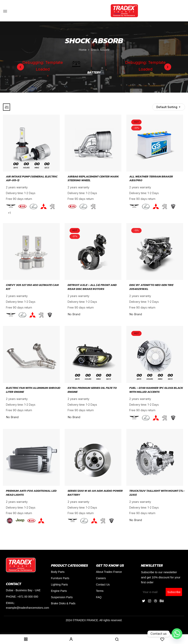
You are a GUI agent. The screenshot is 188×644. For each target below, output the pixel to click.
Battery (94, 73)
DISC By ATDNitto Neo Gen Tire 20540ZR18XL (151, 287)
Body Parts (58, 572)
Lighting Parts (60, 585)
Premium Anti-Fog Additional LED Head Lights (31, 493)
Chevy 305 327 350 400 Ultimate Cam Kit (32, 287)
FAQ (99, 597)
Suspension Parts (62, 597)
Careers (101, 578)
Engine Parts (59, 591)
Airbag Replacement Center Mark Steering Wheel (93, 178)
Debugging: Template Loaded (43, 66)
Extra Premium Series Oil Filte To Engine (92, 390)
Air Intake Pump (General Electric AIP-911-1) (32, 178)
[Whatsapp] (177, 634)
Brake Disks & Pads (63, 603)
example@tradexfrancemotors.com (27, 608)
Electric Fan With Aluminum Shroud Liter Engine (33, 390)
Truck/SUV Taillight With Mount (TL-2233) (157, 493)
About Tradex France (109, 572)
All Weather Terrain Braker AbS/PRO (151, 178)
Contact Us (103, 585)
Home (83, 50)
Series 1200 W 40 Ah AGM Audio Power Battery (95, 493)
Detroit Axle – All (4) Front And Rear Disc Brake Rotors (92, 287)
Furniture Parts (60, 578)
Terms (100, 591)
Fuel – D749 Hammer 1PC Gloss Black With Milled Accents (156, 390)
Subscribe (174, 592)
